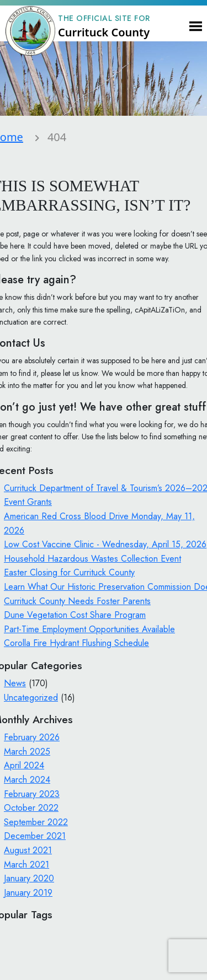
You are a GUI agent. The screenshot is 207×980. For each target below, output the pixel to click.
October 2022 (31, 808)
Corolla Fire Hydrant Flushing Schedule (76, 643)
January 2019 (28, 893)
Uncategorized (31, 698)
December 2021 (35, 836)
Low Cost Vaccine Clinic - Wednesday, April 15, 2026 (105, 544)
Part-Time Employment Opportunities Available (89, 629)
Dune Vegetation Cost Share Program (75, 615)
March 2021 (26, 865)
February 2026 (32, 737)
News (15, 683)
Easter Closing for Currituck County (69, 572)
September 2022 (36, 822)
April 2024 (24, 765)
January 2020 (29, 878)
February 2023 (32, 794)
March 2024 (27, 780)
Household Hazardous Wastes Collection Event (92, 559)
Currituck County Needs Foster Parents (77, 601)
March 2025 (27, 752)
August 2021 (28, 850)
